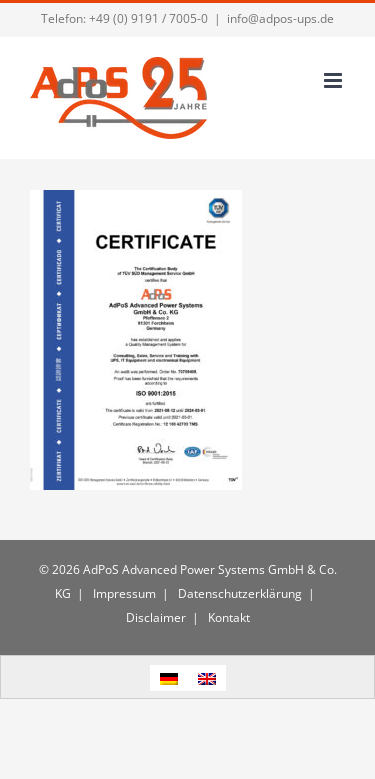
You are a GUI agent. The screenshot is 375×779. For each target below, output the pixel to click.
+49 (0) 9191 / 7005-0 (148, 18)
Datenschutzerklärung (238, 593)
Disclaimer (156, 617)
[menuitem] (169, 677)
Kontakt (227, 617)
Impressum (123, 593)
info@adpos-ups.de (280, 18)
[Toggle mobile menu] (334, 80)
